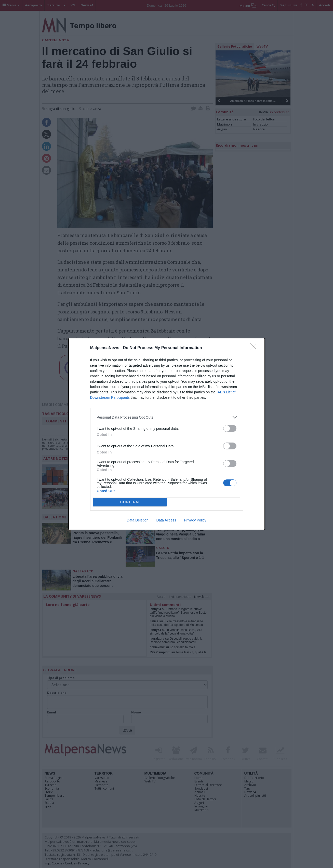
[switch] (230, 428)
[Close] (255, 348)
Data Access (166, 520)
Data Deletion (138, 520)
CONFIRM (130, 502)
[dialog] (167, 434)
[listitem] (167, 417)
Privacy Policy (195, 520)
